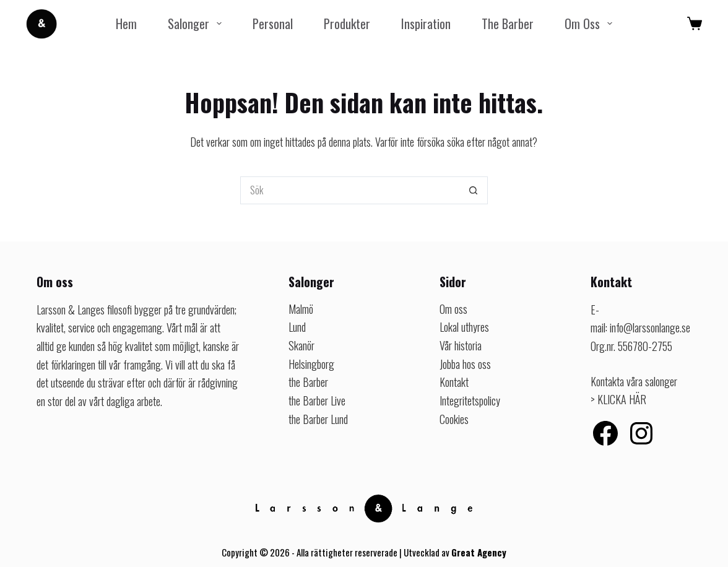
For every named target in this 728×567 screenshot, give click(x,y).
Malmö (301, 309)
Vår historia (461, 345)
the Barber (508, 23)
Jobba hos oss (465, 364)
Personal (273, 23)
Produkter (347, 23)
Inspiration (426, 23)
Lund (297, 327)
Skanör (301, 345)
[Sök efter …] (350, 190)
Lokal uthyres (464, 327)
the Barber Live (317, 400)
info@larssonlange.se (650, 327)
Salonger (197, 23)
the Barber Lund (318, 419)
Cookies (454, 419)
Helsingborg (311, 364)
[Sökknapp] (474, 190)
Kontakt (454, 382)
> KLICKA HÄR (618, 399)
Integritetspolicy (470, 400)
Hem (126, 23)
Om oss (591, 23)
